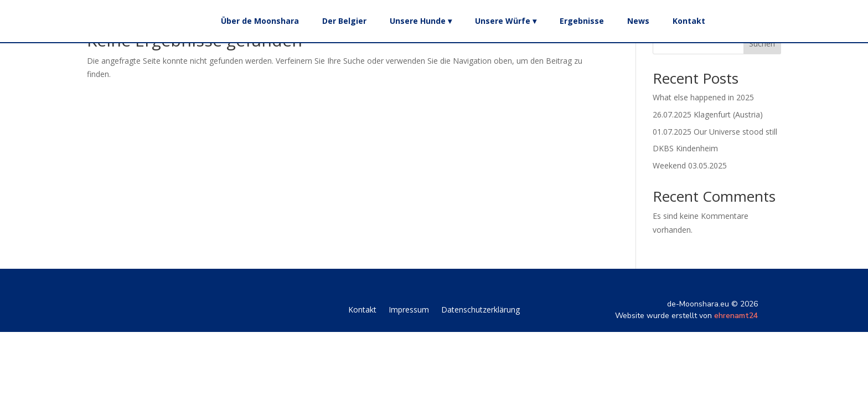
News (638, 21)
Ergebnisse (582, 21)
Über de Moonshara (260, 21)
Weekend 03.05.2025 (690, 165)
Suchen (762, 44)
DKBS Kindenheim (685, 148)
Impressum (409, 310)
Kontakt (689, 21)
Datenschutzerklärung (480, 310)
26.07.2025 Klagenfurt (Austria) (708, 114)
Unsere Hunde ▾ (421, 21)
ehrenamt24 (736, 316)
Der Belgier (344, 21)
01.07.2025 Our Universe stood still (715, 132)
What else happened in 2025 (703, 97)
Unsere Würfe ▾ (506, 21)
